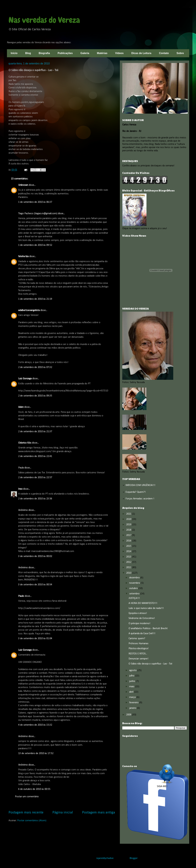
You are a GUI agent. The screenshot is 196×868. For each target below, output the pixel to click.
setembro (135, 594)
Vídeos (119, 53)
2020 (129, 519)
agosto (133, 670)
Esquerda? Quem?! (136, 492)
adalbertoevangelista (29, 310)
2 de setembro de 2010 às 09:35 (35, 396)
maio (132, 687)
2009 (129, 715)
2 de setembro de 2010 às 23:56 (35, 499)
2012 (129, 562)
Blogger (133, 858)
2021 (129, 514)
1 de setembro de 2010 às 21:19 (35, 299)
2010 (129, 573)
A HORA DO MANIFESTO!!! (143, 603)
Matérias (102, 53)
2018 (129, 530)
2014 (129, 551)
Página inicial (63, 813)
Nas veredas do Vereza (44, 20)
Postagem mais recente (26, 813)
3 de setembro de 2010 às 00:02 (35, 556)
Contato (164, 53)
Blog (28, 53)
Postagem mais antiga (99, 813)
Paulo (21, 596)
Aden (21, 407)
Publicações (65, 53)
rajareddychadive (105, 858)
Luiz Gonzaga (25, 379)
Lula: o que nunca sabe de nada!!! (146, 608)
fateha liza (23, 256)
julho (132, 676)
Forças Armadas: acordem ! (140, 499)
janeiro (133, 708)
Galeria (85, 53)
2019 (129, 525)
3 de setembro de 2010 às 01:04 (35, 639)
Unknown (23, 185)
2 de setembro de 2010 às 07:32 (35, 367)
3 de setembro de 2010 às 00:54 (35, 585)
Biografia (44, 53)
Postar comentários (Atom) (32, 821)
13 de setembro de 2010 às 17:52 (36, 753)
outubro (134, 588)
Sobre (180, 53)
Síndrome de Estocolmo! (142, 618)
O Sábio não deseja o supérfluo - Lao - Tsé (150, 664)
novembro (135, 583)
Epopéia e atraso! (138, 613)
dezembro (135, 578)
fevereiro (134, 703)
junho (133, 681)
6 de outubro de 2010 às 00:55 (34, 789)
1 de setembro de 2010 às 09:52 (35, 245)
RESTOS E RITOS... (138, 654)
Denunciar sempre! (138, 659)
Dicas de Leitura (141, 53)
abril (132, 692)
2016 (129, 541)
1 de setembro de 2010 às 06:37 (35, 202)
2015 (129, 546)
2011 (129, 568)
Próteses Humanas (138, 644)
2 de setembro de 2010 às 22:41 (35, 456)
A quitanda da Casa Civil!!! (142, 634)
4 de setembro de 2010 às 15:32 (35, 725)
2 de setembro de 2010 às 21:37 (35, 432)
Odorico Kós (25, 443)
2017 (129, 535)
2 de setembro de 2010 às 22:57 (35, 478)
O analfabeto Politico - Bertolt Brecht (148, 629)
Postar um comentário (27, 797)
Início (14, 53)
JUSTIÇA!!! (134, 598)
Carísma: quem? (137, 639)
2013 (129, 557)
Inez (20, 489)
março (133, 697)
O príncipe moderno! (139, 623)
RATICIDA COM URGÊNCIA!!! (140, 485)
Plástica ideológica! (139, 649)
